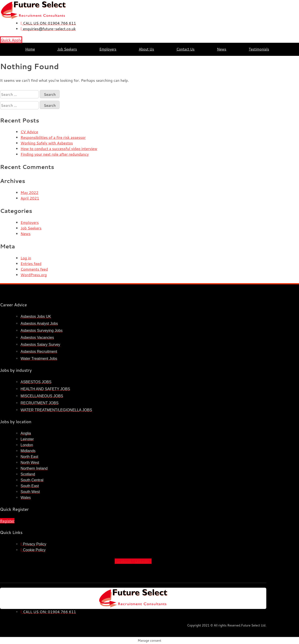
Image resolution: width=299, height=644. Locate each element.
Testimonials (259, 49)
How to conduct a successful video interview (59, 148)
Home (30, 49)
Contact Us (185, 49)
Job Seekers (67, 49)
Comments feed (34, 269)
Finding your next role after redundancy (55, 154)
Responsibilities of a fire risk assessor (53, 137)
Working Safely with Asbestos (47, 143)
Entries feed (31, 263)
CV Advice (29, 132)
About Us (146, 49)
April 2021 (30, 198)
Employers (108, 49)
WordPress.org (34, 275)
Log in (26, 258)
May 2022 (29, 192)
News (222, 49)
